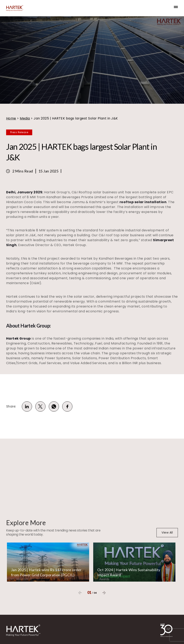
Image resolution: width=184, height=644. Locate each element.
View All (167, 533)
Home (11, 118)
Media (25, 118)
